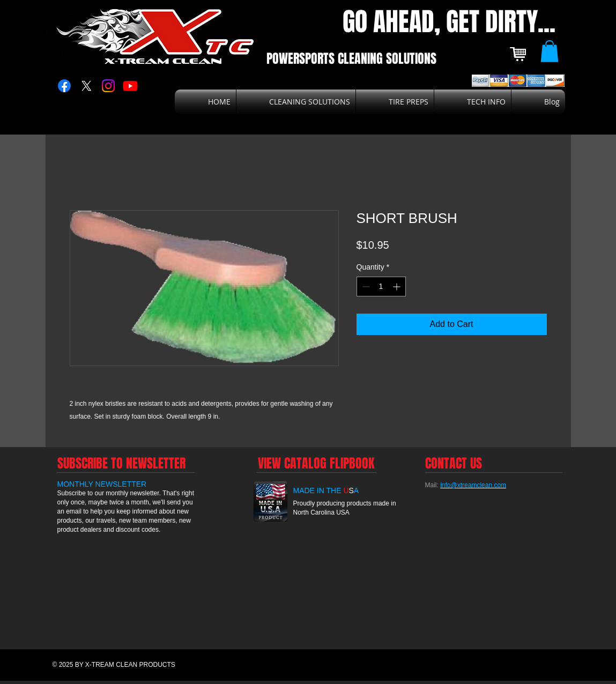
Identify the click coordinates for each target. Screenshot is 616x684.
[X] (86, 86)
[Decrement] (365, 287)
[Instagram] (108, 86)
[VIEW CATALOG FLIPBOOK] (316, 463)
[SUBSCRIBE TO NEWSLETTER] (122, 463)
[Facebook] (64, 86)
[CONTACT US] (454, 463)
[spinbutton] (381, 287)
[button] (550, 51)
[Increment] (398, 287)
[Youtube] (130, 86)
